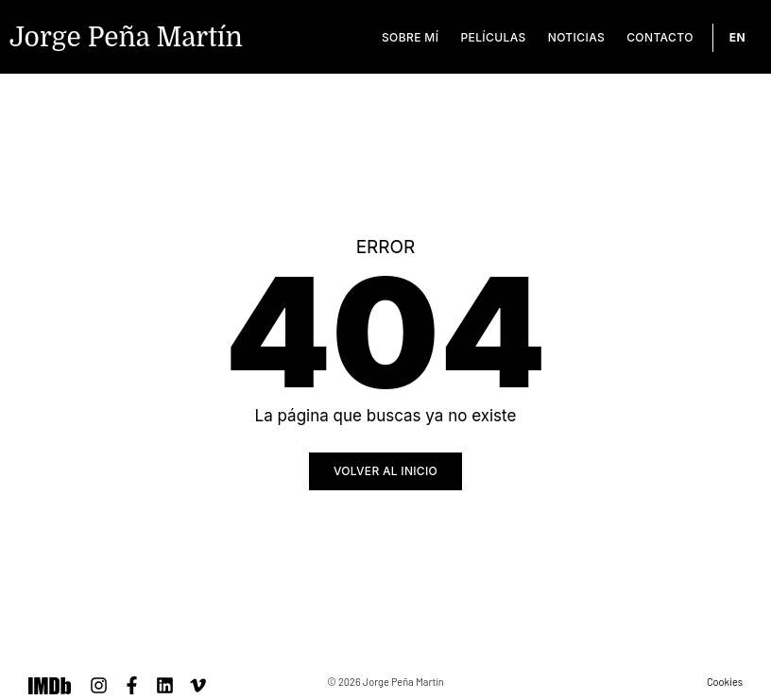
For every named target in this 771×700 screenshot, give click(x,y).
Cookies (725, 682)
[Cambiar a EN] (737, 38)
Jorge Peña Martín (126, 38)
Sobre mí (410, 37)
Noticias (576, 37)
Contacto (660, 37)
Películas (493, 37)
